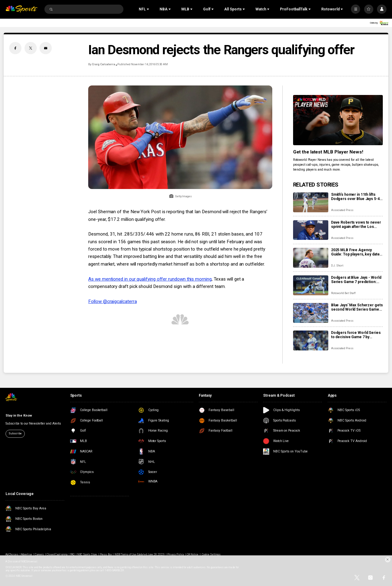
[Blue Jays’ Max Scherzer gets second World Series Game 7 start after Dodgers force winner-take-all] (311, 313)
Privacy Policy (176, 554)
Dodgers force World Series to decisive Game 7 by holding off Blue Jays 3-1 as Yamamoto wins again (356, 335)
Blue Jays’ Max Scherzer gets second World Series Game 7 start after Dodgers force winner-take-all (357, 307)
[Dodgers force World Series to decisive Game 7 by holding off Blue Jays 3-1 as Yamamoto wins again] (311, 340)
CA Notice (193, 554)
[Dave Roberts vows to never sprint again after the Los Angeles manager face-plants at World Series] (311, 230)
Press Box (106, 554)
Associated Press (342, 210)
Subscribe (15, 433)
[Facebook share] (15, 48)
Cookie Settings (211, 554)
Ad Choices (12, 554)
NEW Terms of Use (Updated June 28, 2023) (140, 554)
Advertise (27, 554)
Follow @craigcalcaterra (112, 301)
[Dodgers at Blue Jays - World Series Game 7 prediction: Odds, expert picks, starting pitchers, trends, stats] (311, 285)
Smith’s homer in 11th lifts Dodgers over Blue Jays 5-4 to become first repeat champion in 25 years (355, 197)
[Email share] (46, 48)
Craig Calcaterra (103, 64)
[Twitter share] (31, 48)
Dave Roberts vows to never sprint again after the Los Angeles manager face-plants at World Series (357, 225)
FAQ (72, 554)
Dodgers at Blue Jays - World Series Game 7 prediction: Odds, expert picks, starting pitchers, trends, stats (356, 280)
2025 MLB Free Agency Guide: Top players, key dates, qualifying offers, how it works (357, 252)
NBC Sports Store (87, 554)
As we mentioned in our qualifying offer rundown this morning (150, 279)
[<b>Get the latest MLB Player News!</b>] (338, 120)
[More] (356, 9)
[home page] (21, 9)
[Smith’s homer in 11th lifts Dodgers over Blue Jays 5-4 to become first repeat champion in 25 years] (311, 202)
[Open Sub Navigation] (149, 9)
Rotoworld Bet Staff (343, 293)
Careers (39, 554)
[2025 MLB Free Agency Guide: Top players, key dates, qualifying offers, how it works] (311, 258)
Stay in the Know (19, 416)
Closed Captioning (57, 554)
